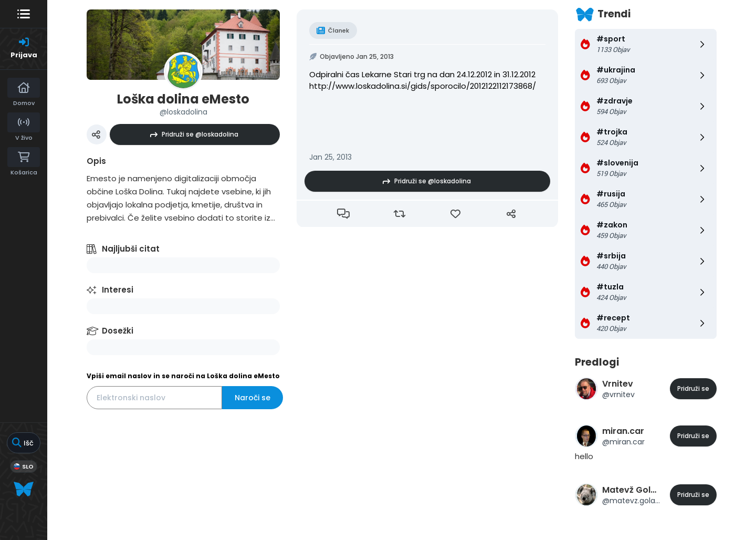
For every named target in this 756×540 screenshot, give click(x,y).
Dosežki (118, 331)
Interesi (118, 290)
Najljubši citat (131, 249)
